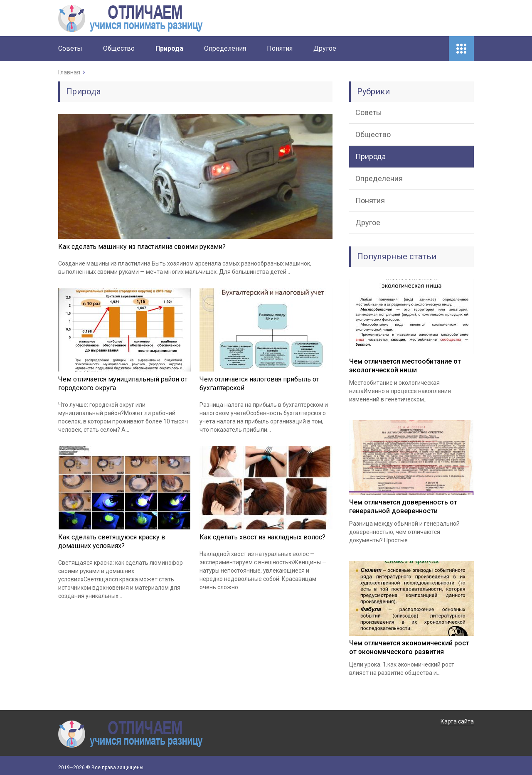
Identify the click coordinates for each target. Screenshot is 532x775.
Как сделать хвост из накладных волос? (262, 537)
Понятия (280, 48)
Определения (225, 48)
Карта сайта (457, 721)
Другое (325, 48)
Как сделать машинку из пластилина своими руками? (142, 247)
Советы (70, 48)
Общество (119, 48)
